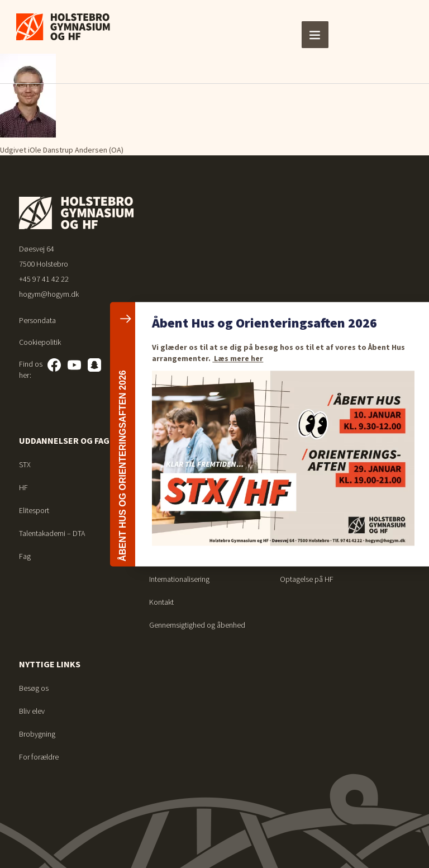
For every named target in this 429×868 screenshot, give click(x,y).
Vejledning (296, 487)
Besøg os (34, 688)
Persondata (37, 320)
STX (25, 464)
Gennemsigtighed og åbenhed (197, 625)
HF (23, 487)
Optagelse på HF (307, 579)
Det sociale (167, 487)
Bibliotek (294, 510)
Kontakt (161, 602)
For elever (304, 440)
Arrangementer (172, 533)
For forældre (39, 757)
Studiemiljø (167, 464)
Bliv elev (32, 711)
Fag (25, 556)
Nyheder (163, 510)
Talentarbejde (171, 556)
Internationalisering (179, 579)
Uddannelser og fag (64, 440)
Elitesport (34, 510)
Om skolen (173, 440)
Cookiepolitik (40, 342)
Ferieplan (295, 464)
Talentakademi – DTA (52, 533)
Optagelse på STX (308, 556)
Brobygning (37, 734)
